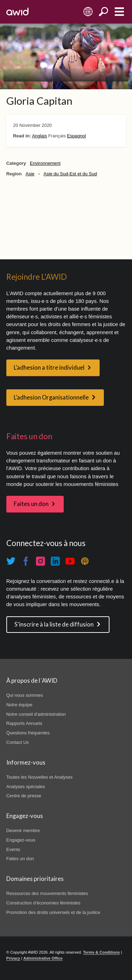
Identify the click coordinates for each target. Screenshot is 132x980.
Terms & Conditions (102, 952)
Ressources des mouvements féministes (47, 893)
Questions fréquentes (28, 733)
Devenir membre (23, 830)
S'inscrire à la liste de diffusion (54, 624)
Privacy (13, 958)
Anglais (39, 136)
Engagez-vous (21, 840)
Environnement (45, 163)
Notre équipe (19, 705)
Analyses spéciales (26, 787)
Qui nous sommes (25, 695)
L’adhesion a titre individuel (49, 368)
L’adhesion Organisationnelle (51, 397)
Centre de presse (24, 796)
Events (13, 849)
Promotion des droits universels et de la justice (53, 912)
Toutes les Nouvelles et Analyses (39, 777)
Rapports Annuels (24, 723)
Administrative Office (43, 958)
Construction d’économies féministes (43, 903)
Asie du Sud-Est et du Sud (70, 174)
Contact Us (18, 742)
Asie (30, 174)
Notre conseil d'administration (36, 714)
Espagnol (76, 136)
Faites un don (31, 504)
